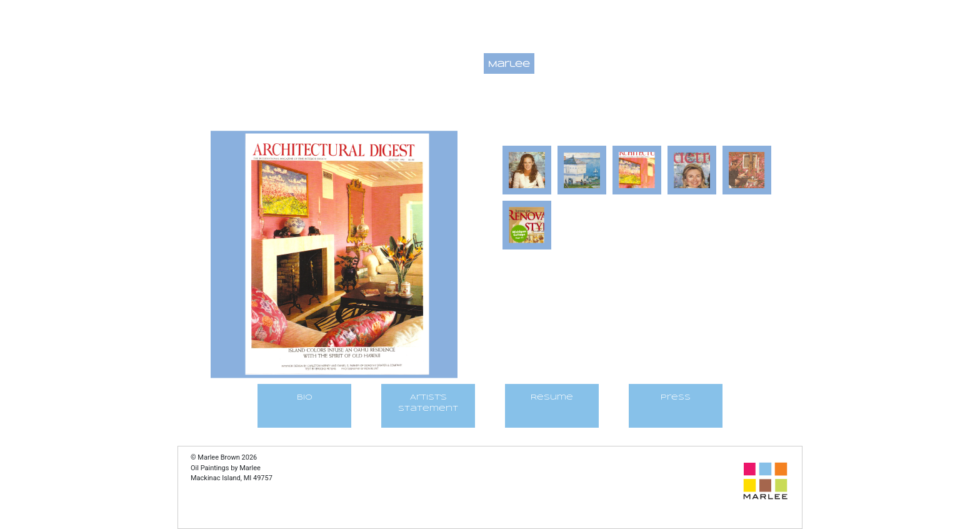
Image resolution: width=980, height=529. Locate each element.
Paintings (451, 65)
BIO (305, 397)
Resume (552, 397)
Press (676, 397)
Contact (565, 65)
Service (743, 65)
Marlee (509, 65)
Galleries (627, 65)
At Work (688, 65)
